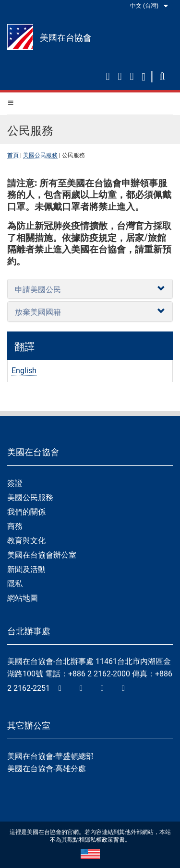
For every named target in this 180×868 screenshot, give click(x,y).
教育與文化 (26, 541)
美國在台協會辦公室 (42, 555)
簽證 (15, 483)
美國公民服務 (40, 155)
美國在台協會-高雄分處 (47, 769)
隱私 (15, 584)
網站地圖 (23, 598)
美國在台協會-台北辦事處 (50, 661)
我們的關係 (26, 512)
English (24, 371)
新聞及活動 (26, 569)
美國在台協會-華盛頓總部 (50, 756)
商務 (15, 526)
